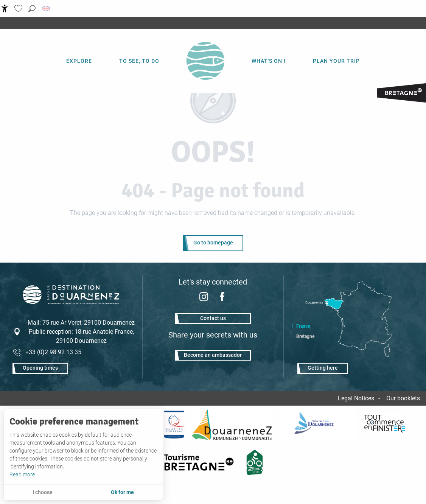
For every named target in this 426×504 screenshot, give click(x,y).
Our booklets (403, 398)
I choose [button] (43, 492)
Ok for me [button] (122, 492)
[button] (32, 9)
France (303, 326)
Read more (22, 474)
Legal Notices (356, 398)
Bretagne (305, 336)
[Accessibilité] (5, 9)
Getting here (323, 368)
